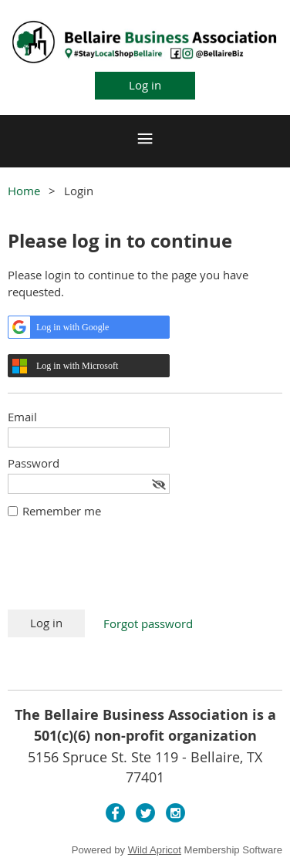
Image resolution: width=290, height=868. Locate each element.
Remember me (62, 511)
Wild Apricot (155, 850)
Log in (145, 85)
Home (24, 191)
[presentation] (125, 572)
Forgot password (148, 623)
